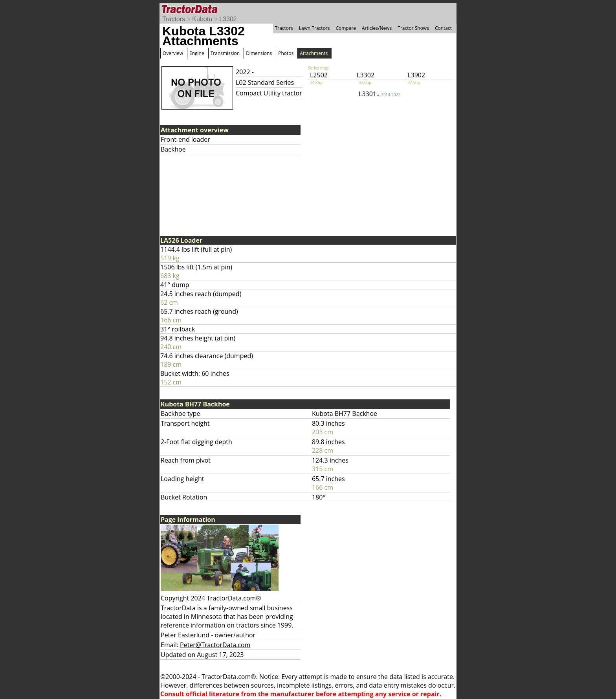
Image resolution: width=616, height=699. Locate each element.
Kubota (202, 19)
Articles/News (377, 28)
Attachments (314, 53)
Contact (443, 28)
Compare (346, 28)
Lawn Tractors (314, 28)
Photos (286, 53)
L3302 (228, 19)
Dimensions (259, 53)
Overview (173, 53)
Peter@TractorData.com (215, 645)
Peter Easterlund (185, 635)
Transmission (225, 53)
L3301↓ (379, 94)
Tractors (174, 19)
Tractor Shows (413, 28)
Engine (197, 53)
